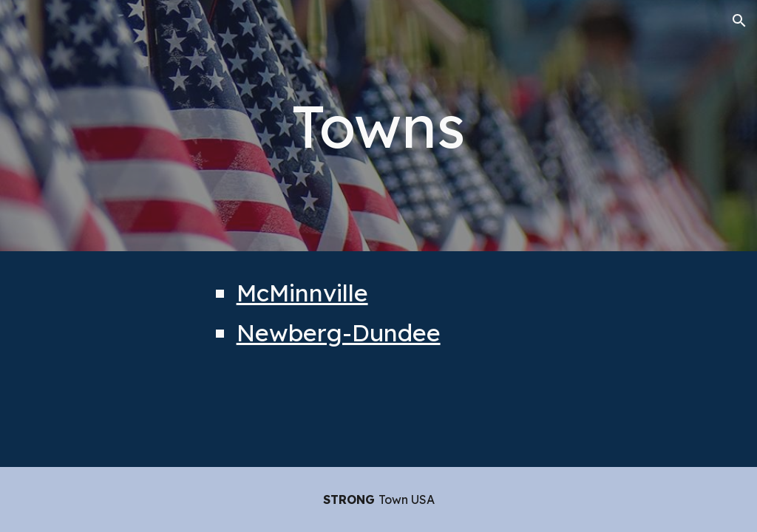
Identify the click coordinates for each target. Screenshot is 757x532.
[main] (378, 126)
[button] (739, 21)
